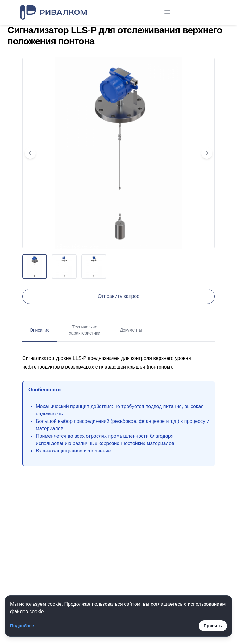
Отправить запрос (118, 296)
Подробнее (22, 626)
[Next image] (207, 153)
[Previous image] (30, 153)
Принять (213, 626)
